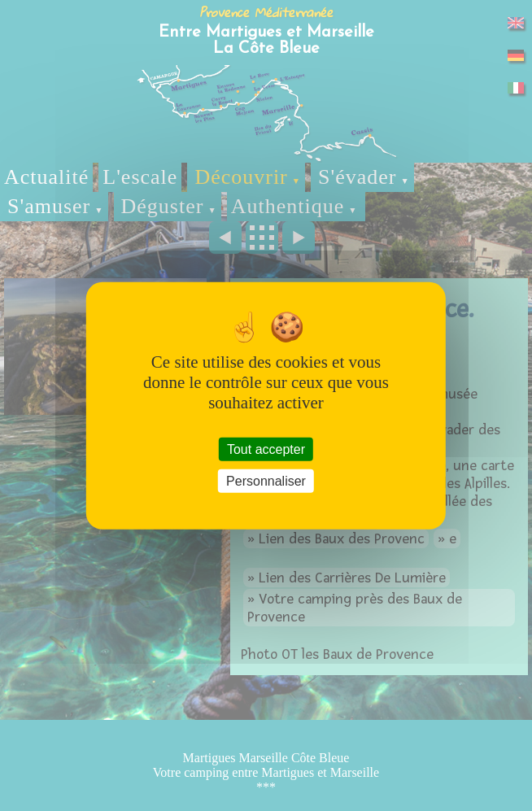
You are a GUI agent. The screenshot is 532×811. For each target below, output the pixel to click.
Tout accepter (266, 449)
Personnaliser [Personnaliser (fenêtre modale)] (266, 481)
